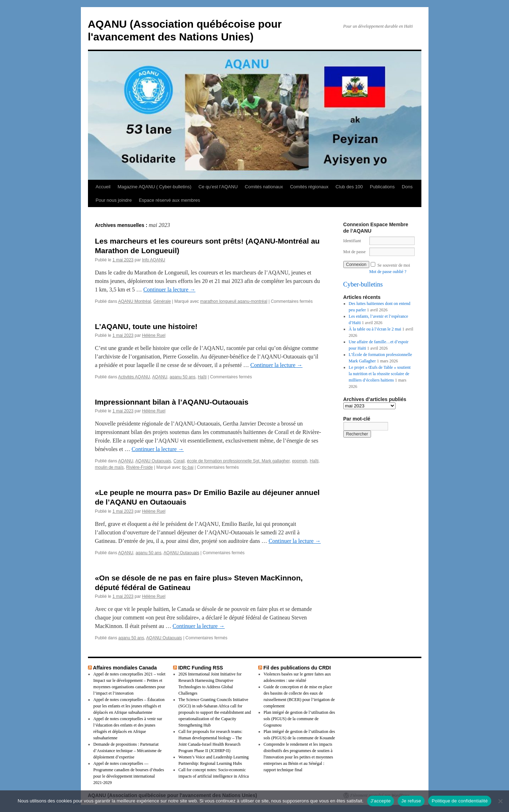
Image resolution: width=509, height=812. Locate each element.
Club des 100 (349, 187)
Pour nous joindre (114, 200)
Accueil (103, 187)
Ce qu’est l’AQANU (218, 187)
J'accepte (381, 801)
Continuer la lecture (169, 290)
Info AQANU (153, 260)
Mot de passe (355, 252)
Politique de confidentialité (460, 801)
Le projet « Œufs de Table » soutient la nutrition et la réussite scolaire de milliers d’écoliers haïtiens (380, 374)
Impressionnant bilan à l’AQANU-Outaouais (172, 402)
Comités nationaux (264, 187)
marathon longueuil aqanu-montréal (234, 301)
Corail (179, 461)
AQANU (160, 377)
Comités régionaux (309, 187)
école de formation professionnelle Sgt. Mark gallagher (238, 461)
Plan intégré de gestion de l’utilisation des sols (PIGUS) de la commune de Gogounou (299, 719)
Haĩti (202, 377)
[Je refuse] (500, 801)
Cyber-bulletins (363, 284)
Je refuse (411, 801)
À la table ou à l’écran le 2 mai (375, 329)
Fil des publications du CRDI (297, 668)
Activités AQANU (134, 377)
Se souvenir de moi (394, 265)
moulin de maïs (109, 467)
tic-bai (188, 467)
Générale (162, 301)
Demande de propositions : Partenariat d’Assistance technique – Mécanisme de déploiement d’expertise (128, 751)
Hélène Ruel (154, 335)
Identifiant (352, 241)
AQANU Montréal (135, 301)
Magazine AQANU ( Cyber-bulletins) (154, 187)
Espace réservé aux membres (169, 200)
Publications (382, 187)
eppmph (300, 461)
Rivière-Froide (140, 467)
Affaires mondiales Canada (125, 668)
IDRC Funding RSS (200, 668)
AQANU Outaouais (153, 461)
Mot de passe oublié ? (388, 272)
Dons (407, 187)
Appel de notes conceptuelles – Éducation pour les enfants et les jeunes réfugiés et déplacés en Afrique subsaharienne (129, 706)
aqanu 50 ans (182, 377)
